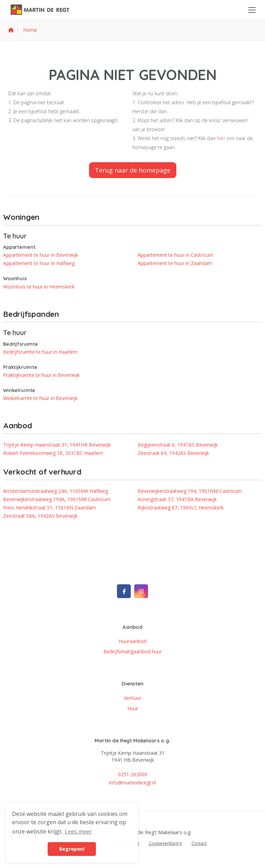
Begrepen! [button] (72, 849)
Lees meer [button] (78, 831)
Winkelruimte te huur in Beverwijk (40, 398)
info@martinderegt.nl (132, 783)
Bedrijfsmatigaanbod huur (133, 651)
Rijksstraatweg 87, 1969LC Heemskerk (181, 508)
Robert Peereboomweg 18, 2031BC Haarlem (53, 453)
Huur (133, 708)
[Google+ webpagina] (141, 591)
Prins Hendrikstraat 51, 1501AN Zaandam (50, 508)
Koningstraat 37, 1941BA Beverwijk (177, 499)
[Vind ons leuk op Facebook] (124, 591)
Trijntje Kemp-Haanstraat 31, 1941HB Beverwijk (57, 445)
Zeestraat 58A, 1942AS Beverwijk (40, 516)
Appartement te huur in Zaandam (175, 263)
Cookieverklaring (165, 843)
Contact (199, 843)
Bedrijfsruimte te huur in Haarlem (40, 352)
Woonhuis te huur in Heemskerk (39, 287)
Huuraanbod (132, 641)
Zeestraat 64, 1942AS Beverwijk (173, 453)
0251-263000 (133, 774)
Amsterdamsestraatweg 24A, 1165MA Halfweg (56, 491)
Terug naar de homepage (133, 170)
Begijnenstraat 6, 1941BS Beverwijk (178, 445)
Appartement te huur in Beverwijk (41, 255)
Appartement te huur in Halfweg (39, 263)
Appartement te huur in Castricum (175, 255)
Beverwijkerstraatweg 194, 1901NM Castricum (190, 491)
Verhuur (132, 698)
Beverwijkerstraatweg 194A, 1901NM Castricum (57, 499)
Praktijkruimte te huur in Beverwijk (41, 375)
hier (221, 138)
